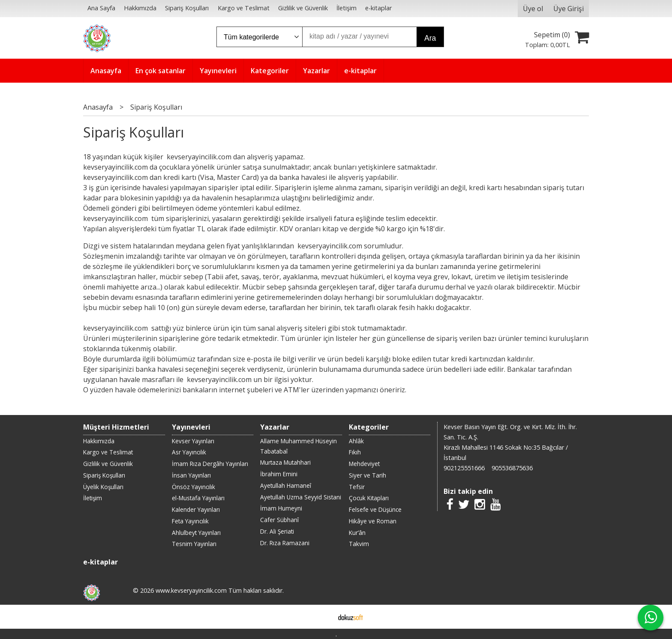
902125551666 (464, 468)
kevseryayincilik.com (198, 157)
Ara (430, 38)
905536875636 (512, 468)
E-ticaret (322, 617)
